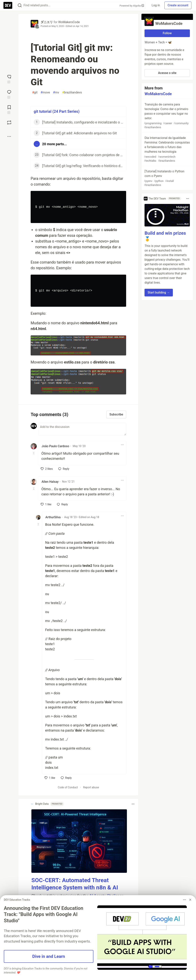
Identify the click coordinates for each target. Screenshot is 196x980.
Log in (156, 5)
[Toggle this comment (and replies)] (34, 453)
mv (56, 92)
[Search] (20, 5)
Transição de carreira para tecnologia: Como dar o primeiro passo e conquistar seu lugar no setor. (167, 116)
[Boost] (9, 122)
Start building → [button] (159, 292)
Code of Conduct (68, 787)
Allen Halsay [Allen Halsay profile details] (50, 482)
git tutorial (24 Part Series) (57, 111)
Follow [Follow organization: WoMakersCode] (167, 33)
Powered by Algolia (132, 6)
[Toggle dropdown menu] (122, 445)
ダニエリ (47, 22)
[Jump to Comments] (9, 94)
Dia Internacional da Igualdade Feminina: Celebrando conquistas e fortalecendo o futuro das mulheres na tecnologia (167, 149)
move (45, 92)
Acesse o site (167, 73)
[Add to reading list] (9, 109)
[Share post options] (9, 136)
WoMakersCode (69, 22)
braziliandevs (72, 92)
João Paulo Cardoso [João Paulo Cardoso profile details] (55, 446)
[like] (47, 469)
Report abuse (91, 787)
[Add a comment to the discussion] (82, 429)
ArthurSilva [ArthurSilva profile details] (53, 517)
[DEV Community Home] (8, 5)
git (35, 92)
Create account (178, 5)
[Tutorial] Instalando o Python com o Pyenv (167, 178)
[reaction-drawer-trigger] (9, 79)
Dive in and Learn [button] (49, 956)
